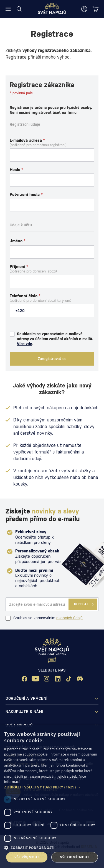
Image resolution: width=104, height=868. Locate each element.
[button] (52, 787)
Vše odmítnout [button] (75, 857)
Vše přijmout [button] (27, 857)
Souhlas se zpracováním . (45, 618)
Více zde (25, 344)
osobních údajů (69, 618)
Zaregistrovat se (52, 359)
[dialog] (52, 796)
